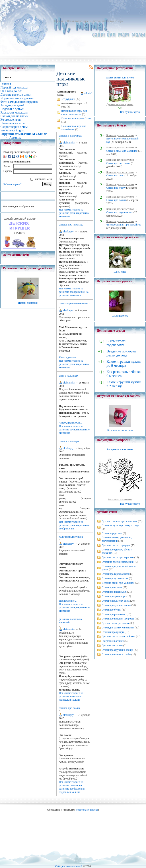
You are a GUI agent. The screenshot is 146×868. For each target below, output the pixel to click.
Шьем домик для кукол (120, 78)
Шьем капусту (120, 316)
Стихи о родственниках (115, 578)
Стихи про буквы (111, 610)
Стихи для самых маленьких (118, 628)
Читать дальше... (68, 357)
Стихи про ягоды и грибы (116, 654)
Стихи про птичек (112, 587)
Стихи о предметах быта (116, 601)
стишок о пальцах (69, 441)
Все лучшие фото (130, 112)
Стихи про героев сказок (116, 574)
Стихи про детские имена (116, 605)
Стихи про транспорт (114, 596)
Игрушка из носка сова (120, 430)
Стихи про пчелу (116, 188)
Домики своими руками (120, 104)
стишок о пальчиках (70, 136)
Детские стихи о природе (116, 545)
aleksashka (69, 143)
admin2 (88, 93)
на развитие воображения (72, 290)
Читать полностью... (70, 423)
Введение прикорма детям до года (121, 353)
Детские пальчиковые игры (108, 21)
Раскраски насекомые (120, 499)
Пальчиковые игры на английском (74, 128)
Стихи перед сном (112, 533)
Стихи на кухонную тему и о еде (120, 525)
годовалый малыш (69, 700)
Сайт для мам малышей (69, 866)
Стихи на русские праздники (118, 562)
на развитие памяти (71, 784)
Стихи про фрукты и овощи (117, 650)
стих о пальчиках (69, 376)
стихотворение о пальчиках (74, 303)
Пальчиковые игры (78, 21)
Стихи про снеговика (118, 163)
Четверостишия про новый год (124, 225)
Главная (58, 21)
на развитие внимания (74, 294)
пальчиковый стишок (71, 537)
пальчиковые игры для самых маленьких (74, 113)
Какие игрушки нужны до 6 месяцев (124, 363)
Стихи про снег (115, 175)
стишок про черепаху (71, 225)
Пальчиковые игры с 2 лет (76, 118)
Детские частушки (112, 645)
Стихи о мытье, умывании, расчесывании (117, 539)
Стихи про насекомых (114, 592)
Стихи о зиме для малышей (122, 151)
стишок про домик (69, 708)
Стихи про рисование (114, 614)
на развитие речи (71, 211)
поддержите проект (87, 810)
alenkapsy (68, 232)
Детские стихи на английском (118, 636)
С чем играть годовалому (116, 343)
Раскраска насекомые (120, 449)
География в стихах (113, 641)
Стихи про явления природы (118, 619)
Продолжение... (68, 601)
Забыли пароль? (12, 184)
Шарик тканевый (28, 303)
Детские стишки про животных (119, 521)
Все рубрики (68, 99)
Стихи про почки (116, 200)
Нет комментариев (69, 210)
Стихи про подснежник (120, 212)
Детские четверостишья (115, 623)
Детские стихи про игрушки (118, 557)
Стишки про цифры (113, 632)
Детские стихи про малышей (118, 583)
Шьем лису (120, 272)
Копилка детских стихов (120, 135)
